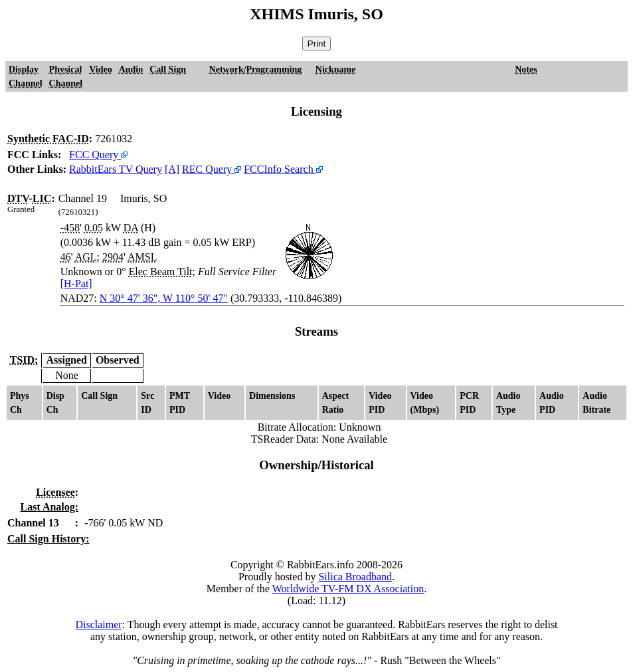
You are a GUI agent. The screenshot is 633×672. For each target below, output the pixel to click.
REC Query (212, 169)
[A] (172, 169)
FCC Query (98, 155)
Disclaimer (98, 624)
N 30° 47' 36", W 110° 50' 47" (164, 298)
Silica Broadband (355, 577)
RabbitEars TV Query (116, 169)
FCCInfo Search (283, 169)
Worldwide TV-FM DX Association (348, 589)
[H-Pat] (76, 283)
